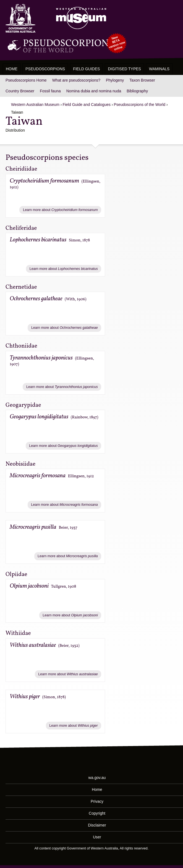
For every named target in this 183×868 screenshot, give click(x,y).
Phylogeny (115, 80)
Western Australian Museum (80, 18)
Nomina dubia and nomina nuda (94, 91)
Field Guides (86, 69)
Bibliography (137, 91)
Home (12, 69)
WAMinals (159, 69)
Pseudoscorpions (45, 69)
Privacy (97, 801)
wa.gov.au (97, 778)
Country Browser (20, 91)
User (97, 837)
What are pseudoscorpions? (76, 80)
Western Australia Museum (20, 18)
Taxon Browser (142, 80)
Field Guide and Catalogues (87, 105)
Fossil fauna (50, 91)
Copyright (97, 813)
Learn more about (60, 210)
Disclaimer (97, 825)
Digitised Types (124, 69)
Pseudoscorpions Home (26, 80)
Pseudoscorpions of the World (140, 105)
